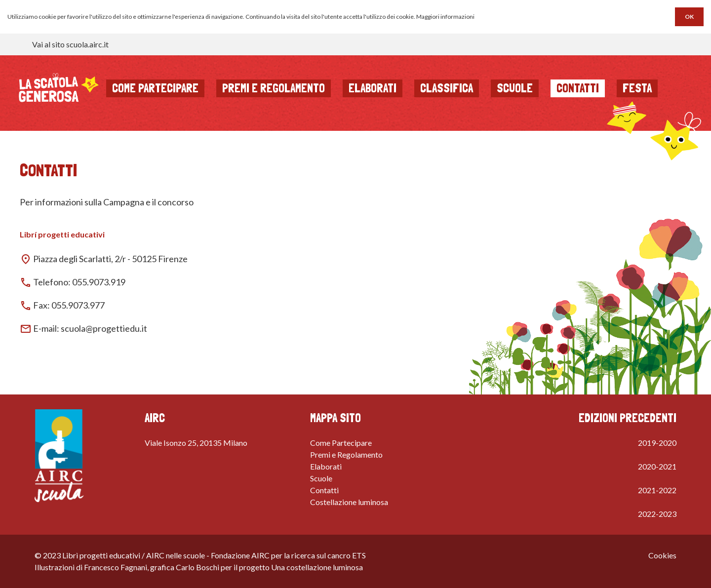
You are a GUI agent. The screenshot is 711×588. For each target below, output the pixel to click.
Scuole (515, 88)
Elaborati (373, 88)
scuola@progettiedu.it (104, 328)
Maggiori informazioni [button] (445, 17)
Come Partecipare (341, 443)
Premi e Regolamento (346, 454)
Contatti (578, 88)
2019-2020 (657, 443)
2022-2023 (657, 514)
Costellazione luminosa (349, 502)
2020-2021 (657, 466)
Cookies (662, 555)
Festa (637, 88)
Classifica (447, 88)
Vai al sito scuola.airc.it (70, 44)
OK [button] (689, 17)
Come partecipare (155, 88)
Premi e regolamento (274, 88)
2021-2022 (657, 490)
